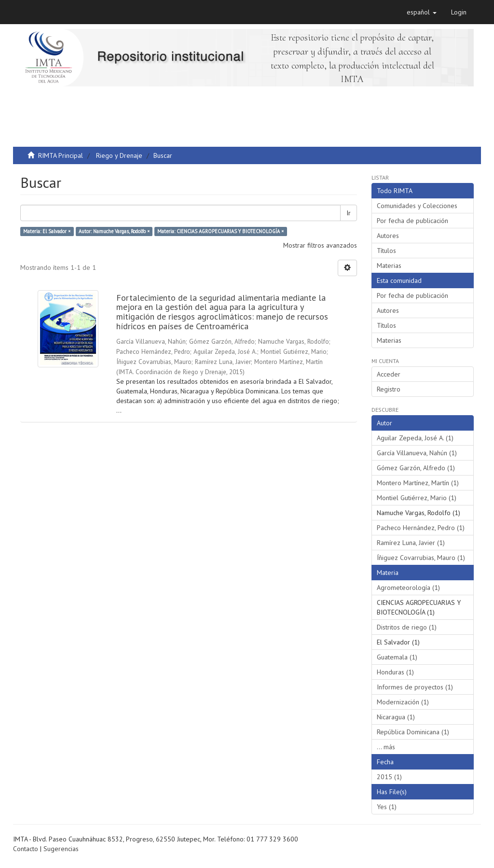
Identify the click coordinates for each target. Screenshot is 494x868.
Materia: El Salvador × (47, 231)
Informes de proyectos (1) (415, 687)
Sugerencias (61, 849)
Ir (349, 213)
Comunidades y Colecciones (417, 206)
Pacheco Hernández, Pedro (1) (421, 528)
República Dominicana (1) (413, 732)
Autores (388, 236)
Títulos (386, 251)
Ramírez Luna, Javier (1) (411, 543)
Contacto (26, 849)
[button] (422, 12)
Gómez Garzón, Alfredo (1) (416, 468)
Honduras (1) (395, 672)
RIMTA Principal (61, 155)
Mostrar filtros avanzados (320, 245)
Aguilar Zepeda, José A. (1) (415, 438)
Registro (389, 389)
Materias (389, 266)
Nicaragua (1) (396, 717)
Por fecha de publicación (412, 221)
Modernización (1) (403, 702)
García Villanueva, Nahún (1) (417, 453)
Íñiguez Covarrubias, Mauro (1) (421, 558)
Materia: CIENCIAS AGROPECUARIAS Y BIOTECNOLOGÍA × (220, 231)
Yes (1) (387, 807)
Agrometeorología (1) (408, 588)
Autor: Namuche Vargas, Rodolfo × (114, 231)
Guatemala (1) (397, 657)
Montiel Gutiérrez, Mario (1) (417, 498)
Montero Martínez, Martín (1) (418, 483)
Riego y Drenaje (119, 155)
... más (386, 747)
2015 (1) (389, 777)
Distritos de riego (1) (407, 627)
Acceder (389, 374)
